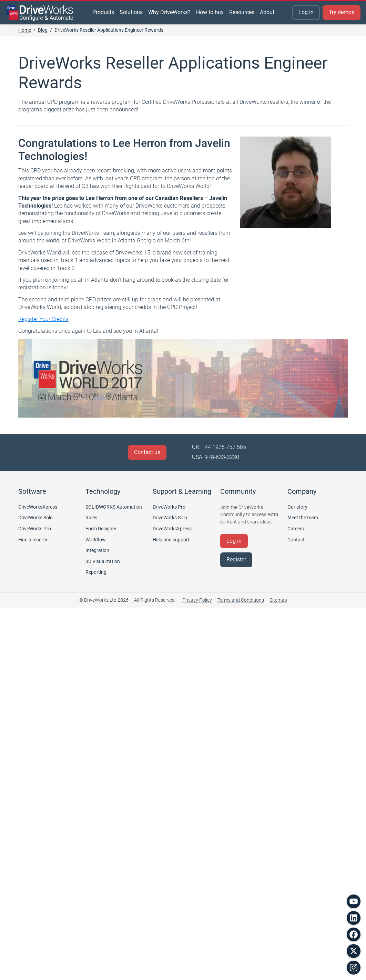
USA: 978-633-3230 (216, 457)
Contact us (147, 452)
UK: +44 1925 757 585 (219, 447)
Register (236, 559)
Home (25, 30)
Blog (43, 30)
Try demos (342, 12)
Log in (306, 12)
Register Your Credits (43, 319)
